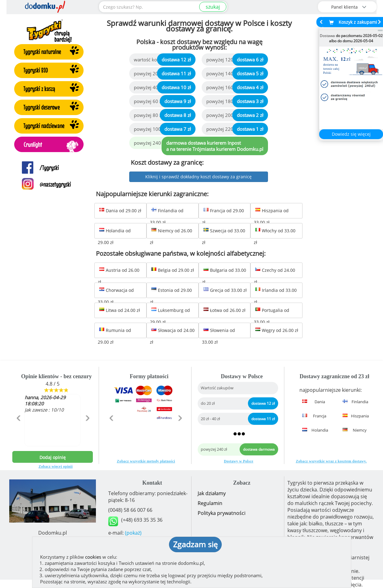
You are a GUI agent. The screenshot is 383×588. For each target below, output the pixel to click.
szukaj (213, 7)
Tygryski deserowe (42, 107)
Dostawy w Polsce (239, 461)
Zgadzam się (195, 544)
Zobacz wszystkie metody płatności (146, 461)
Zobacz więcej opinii (56, 466)
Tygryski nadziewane (44, 126)
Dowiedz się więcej (351, 134)
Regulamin (210, 503)
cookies (93, 557)
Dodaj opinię (53, 457)
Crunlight (33, 144)
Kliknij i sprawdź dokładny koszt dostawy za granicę (198, 177)
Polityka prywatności (222, 513)
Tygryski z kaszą (39, 89)
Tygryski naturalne (42, 52)
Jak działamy (212, 493)
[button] (18, 431)
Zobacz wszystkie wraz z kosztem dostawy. (331, 461)
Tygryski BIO (36, 70)
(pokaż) (133, 533)
